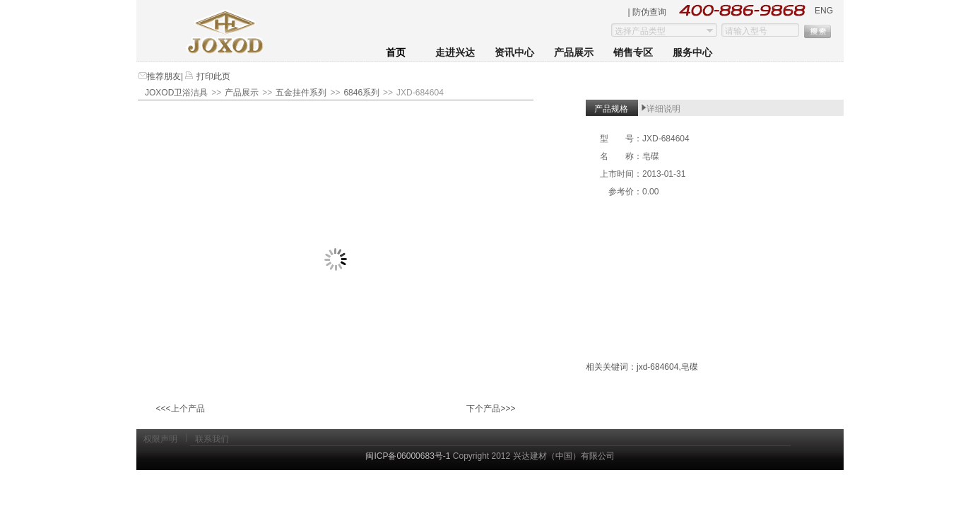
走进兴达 (455, 53)
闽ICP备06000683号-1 (408, 456)
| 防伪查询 (647, 12)
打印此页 (212, 76)
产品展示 (574, 53)
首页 (396, 53)
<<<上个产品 (180, 409)
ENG (824, 11)
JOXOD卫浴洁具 (176, 93)
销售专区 (633, 53)
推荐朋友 (164, 76)
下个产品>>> (491, 409)
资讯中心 (514, 53)
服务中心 (692, 53)
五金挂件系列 (301, 93)
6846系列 (361, 93)
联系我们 (212, 439)
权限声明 (160, 439)
